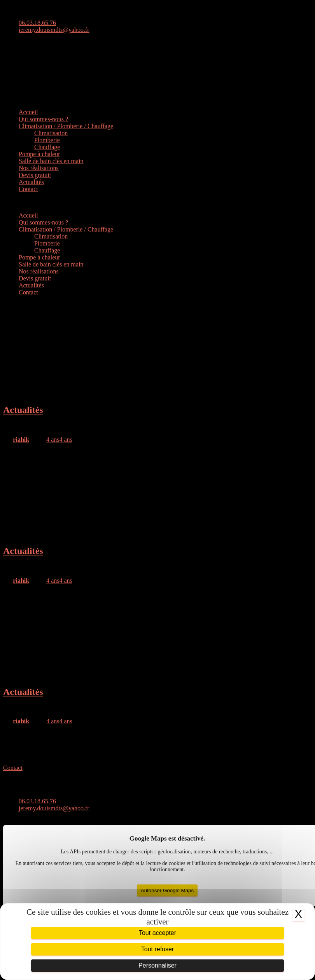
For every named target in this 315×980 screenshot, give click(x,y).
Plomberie (47, 140)
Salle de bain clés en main (51, 161)
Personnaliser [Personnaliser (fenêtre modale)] (157, 965)
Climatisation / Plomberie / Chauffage (66, 126)
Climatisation (51, 133)
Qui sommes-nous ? (43, 119)
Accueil (28, 112)
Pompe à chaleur (39, 154)
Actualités (31, 182)
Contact (28, 189)
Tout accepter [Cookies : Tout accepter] (157, 933)
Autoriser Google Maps (167, 890)
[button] (157, 202)
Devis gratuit (35, 175)
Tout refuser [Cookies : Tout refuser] (157, 949)
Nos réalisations (39, 168)
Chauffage (47, 147)
